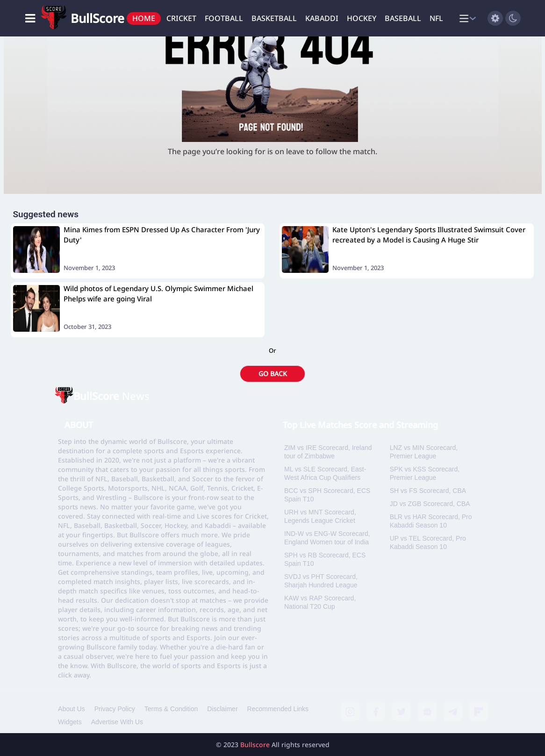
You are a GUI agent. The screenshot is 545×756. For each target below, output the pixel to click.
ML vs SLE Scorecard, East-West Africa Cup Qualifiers (325, 473)
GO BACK (273, 374)
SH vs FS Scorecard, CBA (428, 491)
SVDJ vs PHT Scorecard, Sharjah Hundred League (321, 581)
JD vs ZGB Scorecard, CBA (430, 504)
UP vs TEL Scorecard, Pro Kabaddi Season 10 (428, 542)
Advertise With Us (117, 722)
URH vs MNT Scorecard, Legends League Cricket (320, 516)
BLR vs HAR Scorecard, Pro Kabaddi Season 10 (431, 521)
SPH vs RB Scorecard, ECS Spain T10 (325, 559)
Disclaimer (222, 709)
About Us (72, 709)
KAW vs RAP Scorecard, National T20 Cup (320, 602)
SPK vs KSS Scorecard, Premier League (425, 473)
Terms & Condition (171, 709)
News (111, 396)
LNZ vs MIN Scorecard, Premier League (424, 452)
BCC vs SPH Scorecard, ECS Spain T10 (327, 495)
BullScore (97, 18)
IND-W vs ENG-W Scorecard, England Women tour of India (327, 538)
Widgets (70, 722)
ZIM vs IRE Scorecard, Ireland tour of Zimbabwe (328, 452)
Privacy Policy (115, 709)
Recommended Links (278, 709)
